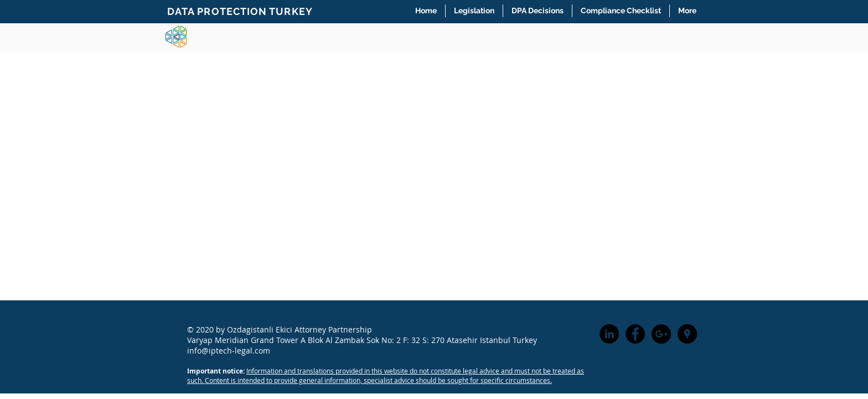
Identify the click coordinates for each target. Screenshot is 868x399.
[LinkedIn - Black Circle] (609, 334)
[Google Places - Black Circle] (687, 334)
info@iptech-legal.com (229, 351)
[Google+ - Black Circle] (661, 334)
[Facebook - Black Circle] (635, 334)
